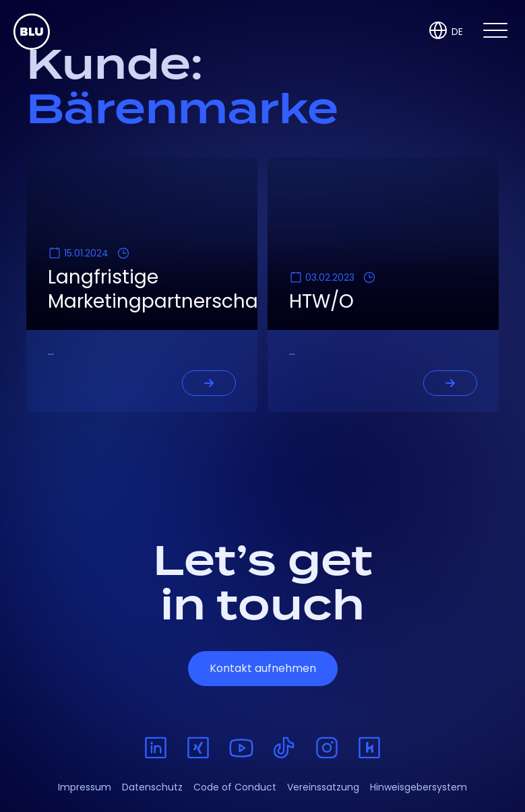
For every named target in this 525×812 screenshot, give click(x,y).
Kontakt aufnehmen (263, 668)
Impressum (85, 787)
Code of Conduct (235, 787)
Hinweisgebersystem (419, 787)
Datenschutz (152, 787)
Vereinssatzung (323, 787)
